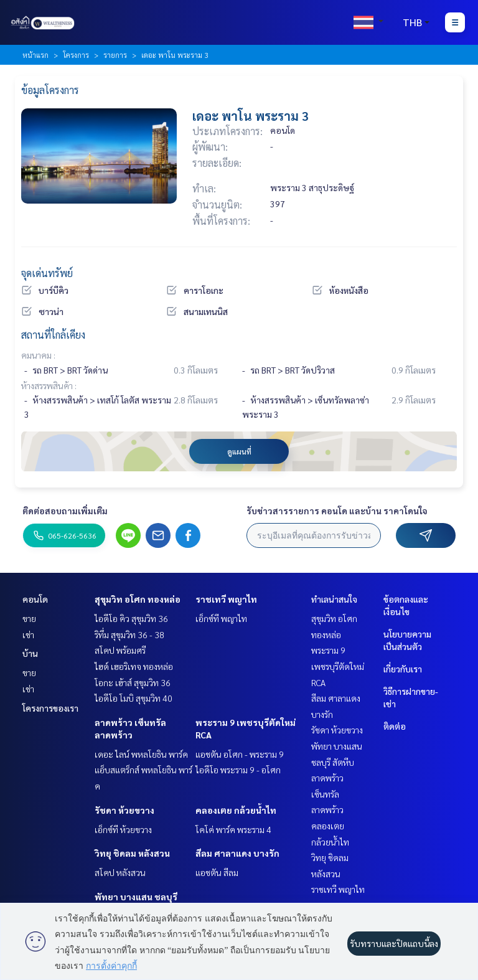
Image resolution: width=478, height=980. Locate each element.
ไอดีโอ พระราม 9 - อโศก (238, 770)
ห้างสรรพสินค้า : (49, 385)
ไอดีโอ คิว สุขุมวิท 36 (131, 618)
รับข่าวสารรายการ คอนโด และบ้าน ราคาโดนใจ (337, 511)
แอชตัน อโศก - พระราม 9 (240, 754)
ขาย (29, 618)
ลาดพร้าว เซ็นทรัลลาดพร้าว (327, 794)
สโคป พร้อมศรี (120, 650)
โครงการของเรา (50, 708)
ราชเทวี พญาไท (226, 599)
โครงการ (76, 55)
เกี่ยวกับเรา (403, 669)
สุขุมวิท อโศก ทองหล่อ (138, 599)
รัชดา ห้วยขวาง (124, 810)
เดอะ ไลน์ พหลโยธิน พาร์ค (141, 754)
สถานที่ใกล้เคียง (53, 335)
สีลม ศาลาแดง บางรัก (237, 853)
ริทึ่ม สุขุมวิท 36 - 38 (129, 634)
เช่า (28, 634)
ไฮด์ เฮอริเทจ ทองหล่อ (134, 666)
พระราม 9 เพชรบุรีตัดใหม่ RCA (338, 666)
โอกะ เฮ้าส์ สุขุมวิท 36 (133, 682)
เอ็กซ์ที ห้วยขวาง (123, 829)
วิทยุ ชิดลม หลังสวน (132, 853)
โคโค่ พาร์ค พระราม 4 (233, 829)
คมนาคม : (38, 355)
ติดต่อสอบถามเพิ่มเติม (65, 511)
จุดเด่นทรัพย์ (47, 273)
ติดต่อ (395, 726)
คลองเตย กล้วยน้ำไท (236, 810)
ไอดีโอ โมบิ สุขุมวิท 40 (134, 698)
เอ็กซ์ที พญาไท (221, 618)
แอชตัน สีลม (217, 872)
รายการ (115, 55)
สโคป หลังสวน (120, 872)
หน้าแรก (35, 55)
